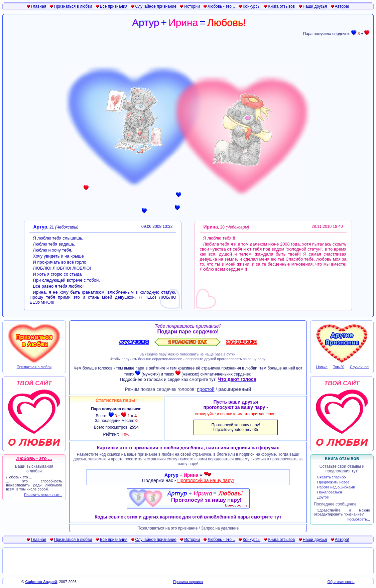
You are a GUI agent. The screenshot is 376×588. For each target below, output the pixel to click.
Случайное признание (156, 6)
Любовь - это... (221, 6)
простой (206, 389)
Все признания (114, 6)
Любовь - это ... (34, 458)
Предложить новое (333, 482)
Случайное (359, 367)
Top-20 (339, 367)
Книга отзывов (281, 6)
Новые (322, 367)
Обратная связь (341, 582)
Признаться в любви (73, 6)
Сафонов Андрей (41, 582)
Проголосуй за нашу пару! (206, 480)
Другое (323, 497)
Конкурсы (252, 6)
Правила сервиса (188, 582)
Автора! (342, 6)
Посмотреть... (358, 519)
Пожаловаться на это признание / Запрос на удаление (188, 528)
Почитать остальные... (43, 495)
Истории (192, 6)
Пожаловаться (330, 492)
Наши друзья (315, 6)
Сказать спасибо (331, 477)
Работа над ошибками (336, 487)
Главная (38, 6)
